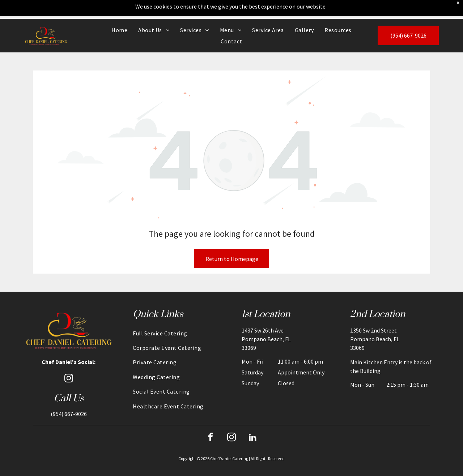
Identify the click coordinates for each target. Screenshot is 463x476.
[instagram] (69, 361)
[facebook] (211, 419)
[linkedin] (252, 419)
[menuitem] (119, 11)
